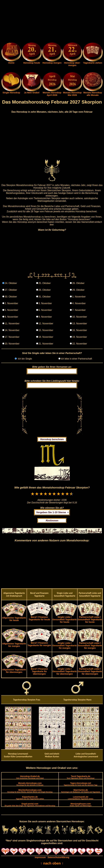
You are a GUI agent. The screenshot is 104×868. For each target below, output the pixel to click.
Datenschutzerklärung (59, 857)
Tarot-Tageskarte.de (81, 777)
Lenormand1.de (81, 798)
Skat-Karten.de (81, 791)
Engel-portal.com (30, 805)
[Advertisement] (52, 22)
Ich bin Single (25, 359)
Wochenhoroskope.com (30, 791)
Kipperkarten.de (30, 798)
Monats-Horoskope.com (30, 784)
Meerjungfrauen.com (81, 805)
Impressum (40, 857)
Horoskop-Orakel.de (30, 777)
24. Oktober (11, 283)
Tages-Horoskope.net (81, 784)
